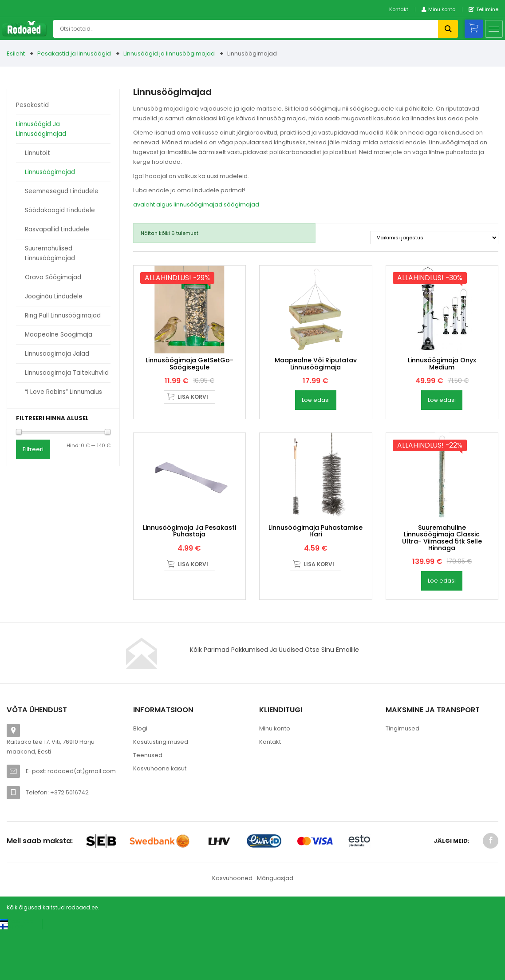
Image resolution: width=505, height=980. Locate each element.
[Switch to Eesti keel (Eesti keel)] (18, 970)
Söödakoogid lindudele (60, 210)
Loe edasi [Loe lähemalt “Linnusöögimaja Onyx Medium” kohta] (442, 425)
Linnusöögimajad (50, 172)
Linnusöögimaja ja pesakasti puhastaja (189, 580)
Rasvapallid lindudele (57, 229)
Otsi (448, 29)
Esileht (16, 54)
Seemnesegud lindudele (62, 191)
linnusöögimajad (198, 204)
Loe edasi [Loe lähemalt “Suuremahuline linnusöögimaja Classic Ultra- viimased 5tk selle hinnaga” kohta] (442, 630)
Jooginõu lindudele (54, 296)
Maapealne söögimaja (59, 335)
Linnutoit (37, 153)
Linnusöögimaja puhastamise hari (316, 580)
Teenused (148, 805)
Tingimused (402, 778)
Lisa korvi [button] (193, 422)
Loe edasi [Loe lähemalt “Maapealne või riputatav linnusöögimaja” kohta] (316, 425)
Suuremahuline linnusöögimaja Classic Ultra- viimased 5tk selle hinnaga (442, 587)
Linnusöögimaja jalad (57, 354)
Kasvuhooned (232, 928)
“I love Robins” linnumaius (63, 392)
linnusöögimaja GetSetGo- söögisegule (189, 388)
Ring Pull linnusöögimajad (63, 315)
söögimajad (241, 204)
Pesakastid (32, 105)
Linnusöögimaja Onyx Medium (442, 388)
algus (164, 204)
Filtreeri (33, 449)
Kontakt (399, 9)
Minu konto (275, 778)
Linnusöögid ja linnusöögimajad (169, 54)
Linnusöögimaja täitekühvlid (67, 373)
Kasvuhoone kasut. (160, 818)
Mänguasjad (275, 928)
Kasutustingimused (161, 792)
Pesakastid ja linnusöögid (74, 54)
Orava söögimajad (53, 277)
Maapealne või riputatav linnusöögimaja (316, 388)
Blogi (140, 778)
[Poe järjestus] (434, 238)
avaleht (144, 204)
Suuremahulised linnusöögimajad (50, 253)
